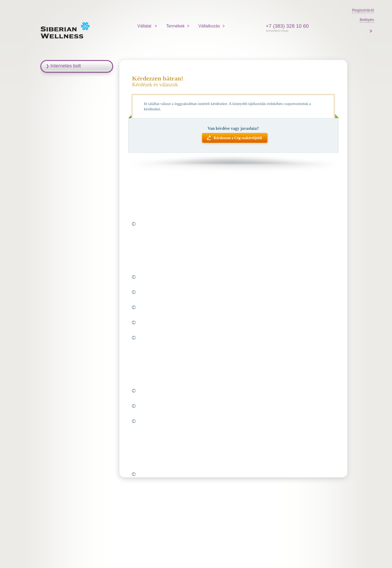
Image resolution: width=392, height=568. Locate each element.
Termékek (175, 26)
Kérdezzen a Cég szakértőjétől (238, 138)
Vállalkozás (209, 26)
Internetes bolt (66, 66)
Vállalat (145, 26)
